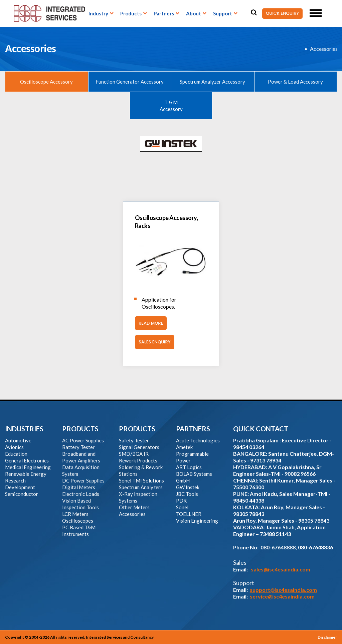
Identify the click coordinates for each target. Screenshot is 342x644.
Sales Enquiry (153, 342)
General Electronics (27, 460)
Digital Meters (79, 487)
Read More (149, 323)
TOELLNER (189, 514)
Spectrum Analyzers (141, 487)
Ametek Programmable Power (192, 454)
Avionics (14, 447)
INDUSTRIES (24, 429)
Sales (240, 562)
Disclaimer (327, 637)
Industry (98, 13)
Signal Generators (139, 447)
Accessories (324, 49)
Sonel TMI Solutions (141, 480)
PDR (181, 501)
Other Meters (134, 507)
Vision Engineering (197, 521)
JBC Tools (187, 494)
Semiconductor (22, 494)
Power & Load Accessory (295, 82)
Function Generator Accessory (130, 82)
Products (131, 13)
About (194, 13)
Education (16, 454)
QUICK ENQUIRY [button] (281, 14)
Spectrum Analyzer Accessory (212, 82)
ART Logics (189, 467)
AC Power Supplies (83, 440)
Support (223, 13)
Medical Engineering (28, 467)
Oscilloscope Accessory (46, 82)
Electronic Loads (81, 494)
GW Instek (188, 487)
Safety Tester (134, 440)
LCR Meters (75, 514)
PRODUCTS (80, 429)
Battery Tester (78, 447)
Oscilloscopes (78, 521)
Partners (164, 13)
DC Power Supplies (83, 480)
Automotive (18, 440)
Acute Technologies (198, 440)
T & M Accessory (171, 106)
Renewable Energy (26, 474)
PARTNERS (193, 429)
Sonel (182, 507)
